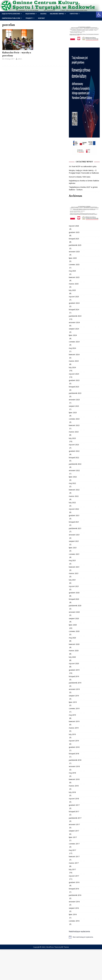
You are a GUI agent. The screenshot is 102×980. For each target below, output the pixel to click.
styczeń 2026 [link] (74, 226)
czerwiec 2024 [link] (74, 342)
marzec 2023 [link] (74, 432)
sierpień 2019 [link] (74, 696)
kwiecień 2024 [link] (74, 354)
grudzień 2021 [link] (74, 515)
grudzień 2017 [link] (74, 805)
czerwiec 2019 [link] (74, 708)
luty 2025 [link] (72, 290)
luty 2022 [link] (72, 503)
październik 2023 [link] (75, 393)
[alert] (84, 937)
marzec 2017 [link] (74, 863)
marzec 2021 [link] (74, 573)
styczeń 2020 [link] (74, 663)
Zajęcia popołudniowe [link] (11, 14)
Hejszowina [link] (30, 14)
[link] (99, 15)
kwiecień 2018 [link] (74, 779)
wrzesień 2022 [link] (74, 470)
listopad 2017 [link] (74, 811)
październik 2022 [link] (75, 464)
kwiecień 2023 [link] (74, 425)
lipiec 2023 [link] (73, 413)
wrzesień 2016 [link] (74, 902)
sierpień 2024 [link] (74, 329)
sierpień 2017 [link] (74, 831)
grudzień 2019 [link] (74, 670)
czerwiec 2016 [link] (74, 921)
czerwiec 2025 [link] (74, 264)
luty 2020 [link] (72, 657)
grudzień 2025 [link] (74, 232)
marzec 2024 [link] (74, 361)
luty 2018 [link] (72, 792)
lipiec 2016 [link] (73, 914)
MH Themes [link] (65, 947)
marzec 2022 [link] (74, 496)
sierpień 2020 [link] (74, 618)
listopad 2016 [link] (74, 889)
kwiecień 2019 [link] (74, 721)
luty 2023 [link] (72, 438)
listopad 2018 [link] (74, 754)
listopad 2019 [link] (74, 676)
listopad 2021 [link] (74, 522)
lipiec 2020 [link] (73, 625)
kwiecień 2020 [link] (74, 644)
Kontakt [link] (41, 18)
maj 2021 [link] (72, 560)
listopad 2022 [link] (74, 458)
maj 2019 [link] (72, 715)
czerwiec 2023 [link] (74, 419)
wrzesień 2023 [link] (74, 400)
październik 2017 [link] (75, 818)
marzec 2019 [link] (74, 728)
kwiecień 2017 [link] (74, 856)
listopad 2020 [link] (74, 599)
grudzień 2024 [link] (74, 303)
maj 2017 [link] (72, 850)
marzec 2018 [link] (74, 786)
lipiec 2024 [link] (73, 335)
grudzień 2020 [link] (74, 593)
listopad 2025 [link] (74, 239)
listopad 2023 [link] (74, 387)
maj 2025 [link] (72, 271)
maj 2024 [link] (72, 348)
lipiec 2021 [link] (73, 548)
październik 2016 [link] (75, 895)
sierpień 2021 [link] (74, 541)
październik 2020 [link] (75, 606)
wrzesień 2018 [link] (74, 766)
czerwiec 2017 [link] (74, 844)
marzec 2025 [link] (74, 284)
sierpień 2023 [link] (74, 406)
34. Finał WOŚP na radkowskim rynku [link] (83, 166)
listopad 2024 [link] (74, 309)
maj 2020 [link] (72, 638)
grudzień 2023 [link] (74, 380)
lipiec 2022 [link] (73, 477)
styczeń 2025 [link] (74, 297)
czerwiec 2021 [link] (74, 554)
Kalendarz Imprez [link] (57, 14)
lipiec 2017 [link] (73, 837)
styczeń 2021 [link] (74, 586)
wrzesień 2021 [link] (74, 535)
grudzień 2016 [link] (74, 882)
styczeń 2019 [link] (74, 741)
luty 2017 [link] (72, 869)
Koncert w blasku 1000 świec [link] (80, 177)
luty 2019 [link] (72, 734)
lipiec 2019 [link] (73, 702)
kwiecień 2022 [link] (74, 490)
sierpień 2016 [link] (74, 908)
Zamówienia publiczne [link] (11, 18)
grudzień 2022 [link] (74, 451)
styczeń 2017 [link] (74, 876)
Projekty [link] (29, 18)
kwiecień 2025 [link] (74, 277)
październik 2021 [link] (75, 528)
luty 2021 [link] (72, 580)
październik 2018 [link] (75, 760)
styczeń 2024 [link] (74, 374)
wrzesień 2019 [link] (74, 689)
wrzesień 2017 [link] (74, 824)
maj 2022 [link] (72, 483)
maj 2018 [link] (72, 773)
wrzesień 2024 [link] (74, 322)
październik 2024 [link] (75, 316)
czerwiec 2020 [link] (74, 631)
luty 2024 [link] (72, 367)
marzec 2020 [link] (74, 651)
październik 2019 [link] (75, 683)
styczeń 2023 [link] (74, 445)
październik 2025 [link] (75, 245)
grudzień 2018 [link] (74, 747)
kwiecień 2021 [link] (74, 567)
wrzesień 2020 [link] (74, 612)
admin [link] (20, 59)
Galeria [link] (43, 14)
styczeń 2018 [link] (74, 799)
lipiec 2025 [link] (73, 258)
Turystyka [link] (74, 14)
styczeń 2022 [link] (74, 509)
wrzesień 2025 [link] (74, 252)
